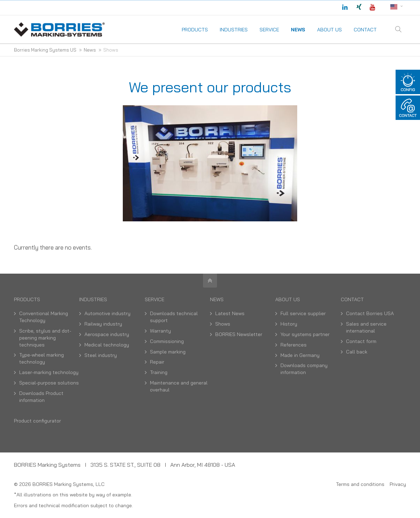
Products (27, 299)
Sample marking (168, 352)
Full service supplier (303, 313)
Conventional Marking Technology (44, 317)
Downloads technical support (174, 317)
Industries (93, 299)
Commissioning (167, 341)
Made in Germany (300, 355)
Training (159, 372)
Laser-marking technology (49, 372)
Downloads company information (304, 369)
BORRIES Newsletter (239, 334)
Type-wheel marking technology (42, 358)
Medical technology (107, 345)
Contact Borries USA (370, 313)
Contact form (361, 341)
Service (155, 299)
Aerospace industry (107, 334)
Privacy (398, 484)
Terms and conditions (360, 484)
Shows (223, 324)
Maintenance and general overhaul (179, 386)
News (217, 299)
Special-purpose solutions (49, 383)
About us (288, 299)
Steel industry (101, 355)
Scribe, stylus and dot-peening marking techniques (45, 338)
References (294, 345)
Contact (352, 299)
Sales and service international (366, 327)
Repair (157, 362)
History (289, 324)
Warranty (160, 331)
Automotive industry (107, 313)
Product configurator (37, 421)
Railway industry (103, 324)
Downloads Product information (41, 397)
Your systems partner (305, 334)
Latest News (230, 313)
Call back (357, 352)
